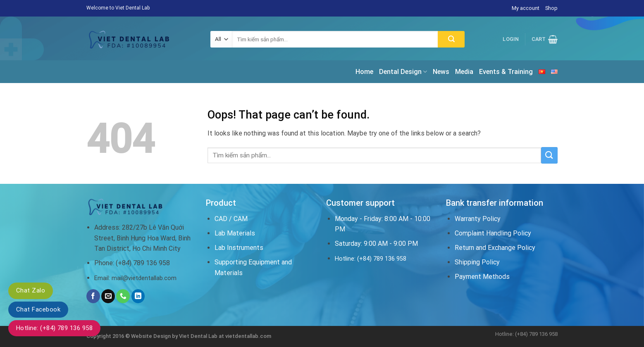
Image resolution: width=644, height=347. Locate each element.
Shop (551, 8)
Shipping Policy (477, 262)
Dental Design (403, 72)
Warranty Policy (478, 219)
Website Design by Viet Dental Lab (175, 336)
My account (526, 8)
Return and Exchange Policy (495, 248)
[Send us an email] (108, 296)
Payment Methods (482, 277)
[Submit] (451, 39)
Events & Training (506, 72)
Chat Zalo (31, 290)
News (441, 72)
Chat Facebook (38, 309)
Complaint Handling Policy (493, 233)
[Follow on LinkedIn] (138, 296)
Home (364, 72)
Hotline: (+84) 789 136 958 (54, 328)
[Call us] (123, 296)
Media (464, 72)
